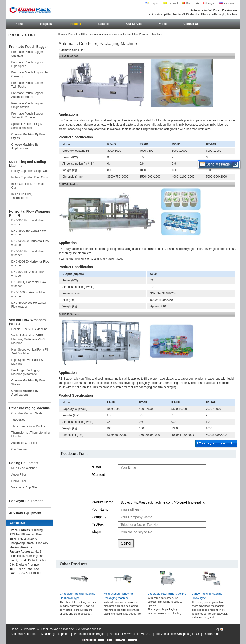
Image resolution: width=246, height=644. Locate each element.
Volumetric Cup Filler (25, 487)
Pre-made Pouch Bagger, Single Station (28, 105)
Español (170, 3)
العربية (209, 3)
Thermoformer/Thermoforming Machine (31, 435)
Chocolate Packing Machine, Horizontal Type (78, 596)
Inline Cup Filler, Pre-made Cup (28, 186)
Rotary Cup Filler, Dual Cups (30, 177)
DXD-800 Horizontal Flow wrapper (28, 274)
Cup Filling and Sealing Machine (28, 164)
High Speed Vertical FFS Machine (27, 362)
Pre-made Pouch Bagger (29, 47)
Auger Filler (19, 475)
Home (19, 24)
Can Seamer (19, 449)
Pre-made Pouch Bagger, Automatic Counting (28, 116)
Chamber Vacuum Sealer (27, 413)
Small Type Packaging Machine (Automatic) (26, 372)
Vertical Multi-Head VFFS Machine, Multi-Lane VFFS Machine (28, 339)
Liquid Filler (19, 481)
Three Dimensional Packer (28, 426)
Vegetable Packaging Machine (167, 594)
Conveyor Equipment (26, 501)
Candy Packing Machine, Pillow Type (207, 596)
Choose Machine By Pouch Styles (30, 136)
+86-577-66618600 (28, 569)
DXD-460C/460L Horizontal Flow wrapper (29, 305)
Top (217, 629)
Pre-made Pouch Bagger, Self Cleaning (30, 74)
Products (75, 24)
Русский (227, 3)
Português (190, 3)
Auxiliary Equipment (25, 513)
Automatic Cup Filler (24, 443)
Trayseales (18, 420)
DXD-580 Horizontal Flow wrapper (28, 253)
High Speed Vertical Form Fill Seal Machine (30, 352)
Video (163, 24)
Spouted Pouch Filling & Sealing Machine (27, 126)
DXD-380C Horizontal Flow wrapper (29, 233)
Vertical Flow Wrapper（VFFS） (131, 634)
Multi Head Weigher (24, 468)
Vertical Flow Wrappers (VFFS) (27, 322)
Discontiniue (211, 634)
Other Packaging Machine (29, 408)
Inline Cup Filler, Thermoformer (22, 196)
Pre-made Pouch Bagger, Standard (28, 54)
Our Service (134, 24)
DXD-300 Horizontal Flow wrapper (28, 222)
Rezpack (46, 24)
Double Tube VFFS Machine (29, 329)
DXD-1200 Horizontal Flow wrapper (28, 294)
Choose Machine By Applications (25, 146)
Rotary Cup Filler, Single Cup (30, 171)
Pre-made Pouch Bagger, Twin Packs (28, 85)
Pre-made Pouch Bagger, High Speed (28, 64)
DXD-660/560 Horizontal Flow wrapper (30, 243)
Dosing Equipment (24, 463)
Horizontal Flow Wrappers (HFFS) (30, 213)
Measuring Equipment (55, 634)
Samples (104, 24)
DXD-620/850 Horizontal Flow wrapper (30, 263)
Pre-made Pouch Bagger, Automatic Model (28, 95)
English (152, 3)
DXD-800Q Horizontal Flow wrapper (29, 284)
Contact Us (191, 24)
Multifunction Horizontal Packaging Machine (119, 596)
